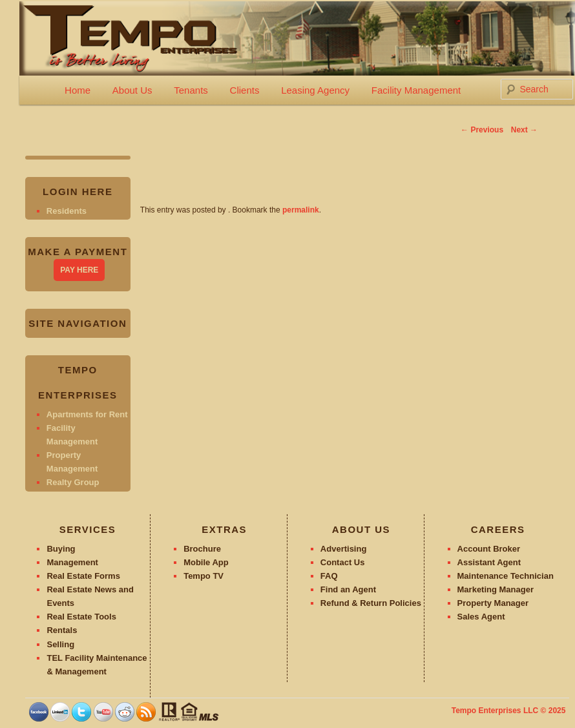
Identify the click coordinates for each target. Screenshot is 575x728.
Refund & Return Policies (371, 603)
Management (72, 562)
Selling (60, 644)
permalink (301, 210)
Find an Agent (348, 589)
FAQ (329, 576)
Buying (61, 549)
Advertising (344, 549)
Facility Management (416, 90)
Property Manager (493, 603)
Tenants (191, 90)
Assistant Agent (489, 562)
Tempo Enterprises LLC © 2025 (509, 711)
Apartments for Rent (87, 414)
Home (78, 90)
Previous (482, 130)
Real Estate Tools (81, 617)
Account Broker (489, 549)
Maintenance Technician (506, 576)
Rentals (62, 630)
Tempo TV (204, 576)
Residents (67, 211)
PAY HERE (79, 270)
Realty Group (73, 482)
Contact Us (343, 562)
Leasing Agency (315, 90)
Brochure (202, 549)
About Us (132, 90)
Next (524, 130)
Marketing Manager (496, 589)
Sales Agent (481, 617)
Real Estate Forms (83, 576)
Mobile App (206, 562)
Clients (245, 90)
